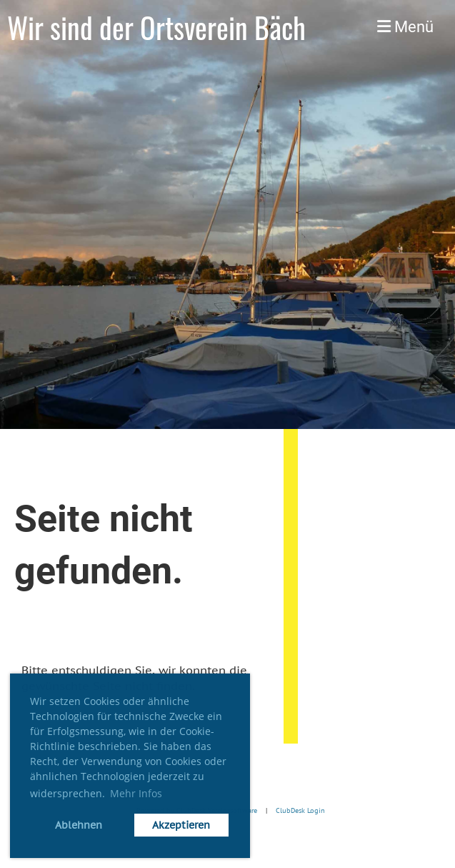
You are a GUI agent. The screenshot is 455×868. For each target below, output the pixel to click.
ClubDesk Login (300, 811)
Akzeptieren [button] (181, 825)
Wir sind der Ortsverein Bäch (156, 27)
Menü (405, 27)
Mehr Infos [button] (136, 793)
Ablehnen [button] (79, 825)
